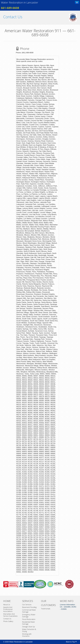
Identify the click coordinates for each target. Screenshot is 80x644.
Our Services (27, 605)
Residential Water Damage (29, 623)
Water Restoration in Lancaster (20, 2)
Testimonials (46, 609)
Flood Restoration (29, 619)
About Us (7, 605)
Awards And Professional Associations (8, 609)
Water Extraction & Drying (29, 630)
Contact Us (7, 619)
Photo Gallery (8, 621)
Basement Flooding (29, 607)
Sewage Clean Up (28, 627)
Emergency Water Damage (29, 616)
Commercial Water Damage (29, 611)
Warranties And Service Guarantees (10, 615)
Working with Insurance (27, 635)
